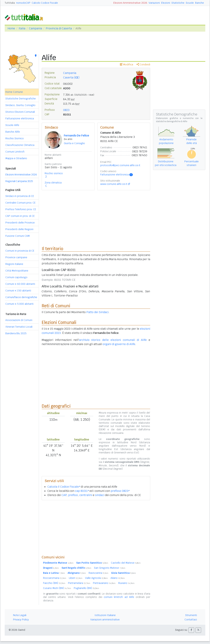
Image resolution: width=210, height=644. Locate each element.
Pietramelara (79, 583)
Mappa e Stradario (16, 158)
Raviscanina (98, 573)
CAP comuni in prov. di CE (20, 216)
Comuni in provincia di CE (20, 251)
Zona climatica (53, 183)
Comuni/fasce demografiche (21, 297)
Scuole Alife (12, 125)
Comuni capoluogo (16, 277)
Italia (22, 28)
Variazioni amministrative (105, 620)
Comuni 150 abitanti (18, 291)
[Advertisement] (96, 527)
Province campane (16, 257)
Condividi (143, 64)
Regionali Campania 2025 (19, 181)
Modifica (127, 64)
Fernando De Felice (76, 135)
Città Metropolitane (17, 271)
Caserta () (71, 77)
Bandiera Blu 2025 (16, 333)
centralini (86, 495)
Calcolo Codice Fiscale (45, 3)
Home (11, 28)
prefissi (73, 495)
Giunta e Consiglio (74, 143)
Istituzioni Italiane (105, 615)
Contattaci (191, 620)
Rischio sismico (54, 173)
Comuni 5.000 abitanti (19, 304)
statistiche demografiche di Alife (172, 121)
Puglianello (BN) (86, 588)
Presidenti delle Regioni (19, 229)
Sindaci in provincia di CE (20, 196)
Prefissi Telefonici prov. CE (21, 209)
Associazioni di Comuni (19, 320)
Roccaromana (55, 578)
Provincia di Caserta (59, 28)
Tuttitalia (10, 3)
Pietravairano (104, 583)
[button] (191, 630)
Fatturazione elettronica (20, 118)
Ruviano (126, 583)
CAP (64, 495)
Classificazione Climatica (20, 145)
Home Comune (14, 92)
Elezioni (166, 3)
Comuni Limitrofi (15, 152)
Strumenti (191, 615)
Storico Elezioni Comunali (20, 112)
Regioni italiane (14, 264)
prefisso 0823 (120, 491)
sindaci (100, 495)
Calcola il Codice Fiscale (64, 487)
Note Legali (20, 615)
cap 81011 (82, 491)
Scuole (190, 3)
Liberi (76, 578)
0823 (66, 110)
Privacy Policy (21, 620)
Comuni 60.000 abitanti (20, 284)
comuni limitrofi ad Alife (119, 597)
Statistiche (178, 3)
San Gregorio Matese (110, 568)
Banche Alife (13, 132)
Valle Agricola (96, 578)
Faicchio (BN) (54, 583)
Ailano (118, 578)
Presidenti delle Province (20, 223)
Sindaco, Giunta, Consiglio (20, 105)
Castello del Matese (126, 563)
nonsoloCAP (23, 3)
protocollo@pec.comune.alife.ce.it (120, 165)
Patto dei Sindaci (97, 312)
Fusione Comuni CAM (18, 236)
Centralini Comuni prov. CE (20, 203)
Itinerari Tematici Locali (19, 327)
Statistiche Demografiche (21, 99)
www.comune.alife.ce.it (114, 184)
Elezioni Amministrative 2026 (130, 3)
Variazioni (154, 3)
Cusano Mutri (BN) (57, 588)
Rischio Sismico (15, 138)
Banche (200, 3)
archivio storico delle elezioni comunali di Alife (113, 340)
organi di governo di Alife (119, 344)
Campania (35, 28)
